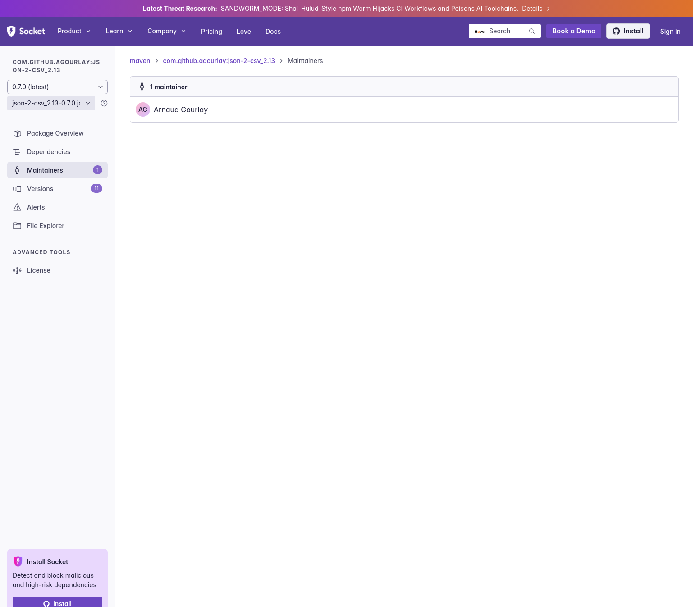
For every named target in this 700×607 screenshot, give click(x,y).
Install (628, 31)
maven (140, 61)
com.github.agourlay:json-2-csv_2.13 (219, 61)
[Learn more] (104, 103)
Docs (273, 31)
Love (244, 31)
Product (75, 31)
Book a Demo (574, 31)
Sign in (670, 31)
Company (167, 31)
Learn (120, 31)
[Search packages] (505, 31)
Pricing (212, 31)
